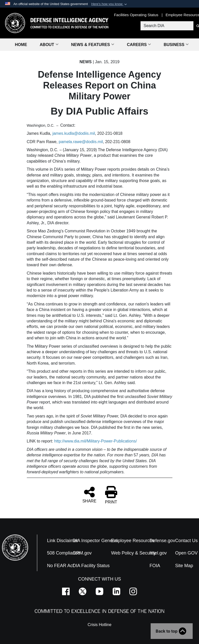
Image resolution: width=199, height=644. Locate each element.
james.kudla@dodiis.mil (74, 133)
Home (21, 45)
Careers (139, 45)
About (49, 45)
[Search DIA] (166, 26)
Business (176, 45)
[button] (110, 4)
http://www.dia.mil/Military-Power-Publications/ (95, 441)
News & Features (93, 45)
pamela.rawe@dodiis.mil (81, 142)
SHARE (89, 495)
